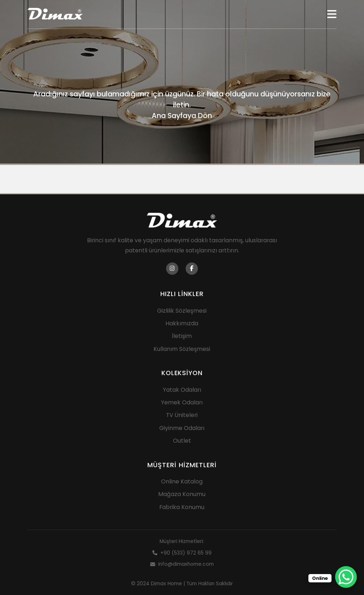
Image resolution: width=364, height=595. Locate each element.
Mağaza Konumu (182, 494)
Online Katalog (182, 481)
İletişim (182, 336)
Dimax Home (166, 584)
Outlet (182, 441)
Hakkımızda (182, 323)
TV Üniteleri (182, 415)
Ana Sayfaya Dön (182, 116)
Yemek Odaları (182, 402)
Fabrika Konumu (182, 507)
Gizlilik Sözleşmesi (182, 311)
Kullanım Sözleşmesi (182, 349)
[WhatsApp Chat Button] (346, 577)
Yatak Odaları (182, 390)
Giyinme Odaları (182, 428)
